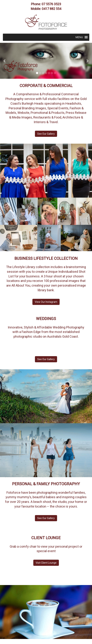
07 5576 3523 (51, 4)
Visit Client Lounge (46, 563)
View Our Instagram (46, 302)
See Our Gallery (46, 134)
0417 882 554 (51, 9)
